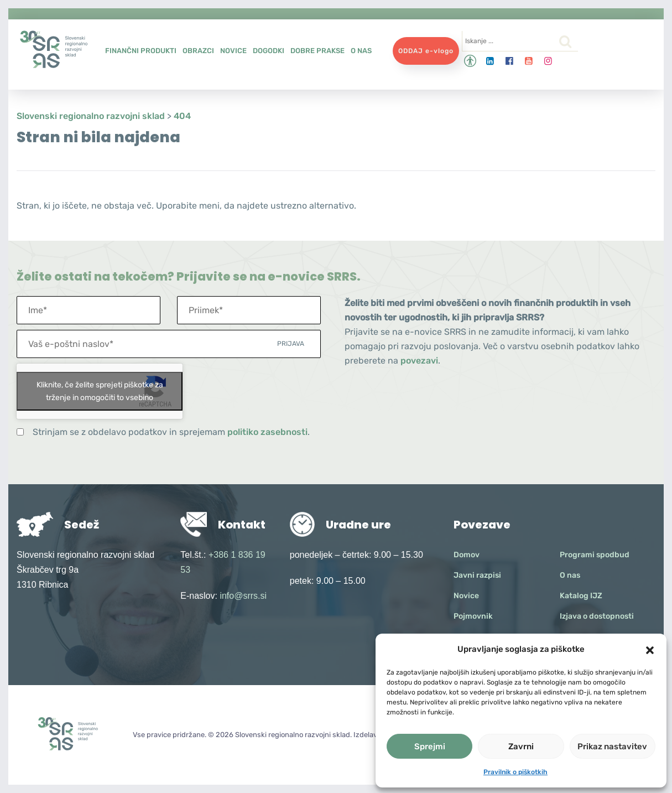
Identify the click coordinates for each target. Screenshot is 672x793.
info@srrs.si (243, 596)
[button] (650, 649)
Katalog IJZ (581, 596)
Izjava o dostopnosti (597, 616)
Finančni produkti (141, 51)
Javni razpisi (477, 575)
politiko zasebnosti (267, 432)
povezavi (419, 361)
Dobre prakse (317, 51)
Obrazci (198, 51)
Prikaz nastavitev (612, 747)
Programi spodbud (595, 555)
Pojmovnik (473, 616)
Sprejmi (430, 747)
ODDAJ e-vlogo (426, 51)
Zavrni (521, 747)
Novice (233, 51)
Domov (467, 555)
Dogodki (269, 51)
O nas (361, 51)
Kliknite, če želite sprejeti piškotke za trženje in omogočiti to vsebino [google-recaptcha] (100, 391)
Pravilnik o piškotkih (515, 772)
